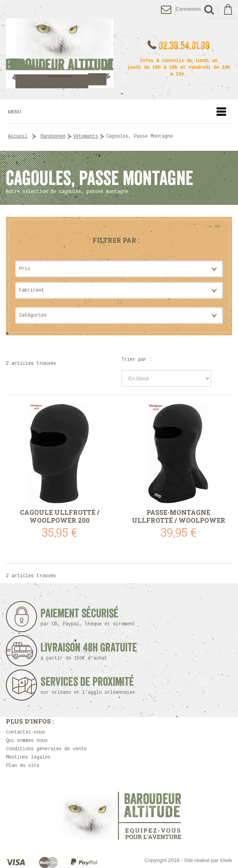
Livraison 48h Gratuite (89, 651)
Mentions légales (28, 757)
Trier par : (137, 360)
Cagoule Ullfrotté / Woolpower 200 (60, 516)
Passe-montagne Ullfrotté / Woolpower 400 (179, 516)
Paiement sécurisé (90, 617)
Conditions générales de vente (46, 749)
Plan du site (23, 766)
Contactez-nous (25, 732)
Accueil (18, 136)
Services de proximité (90, 686)
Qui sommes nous (27, 741)
